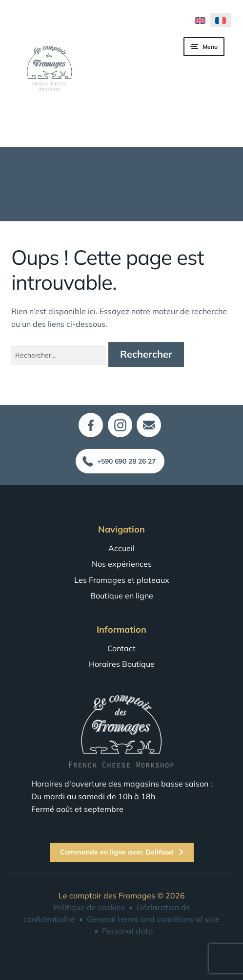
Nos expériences (122, 564)
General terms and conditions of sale (153, 919)
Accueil (121, 548)
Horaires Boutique (122, 664)
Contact (121, 648)
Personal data (128, 931)
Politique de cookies (89, 907)
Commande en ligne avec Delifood (122, 852)
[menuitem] (200, 20)
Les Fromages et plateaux (122, 580)
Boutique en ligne (122, 596)
